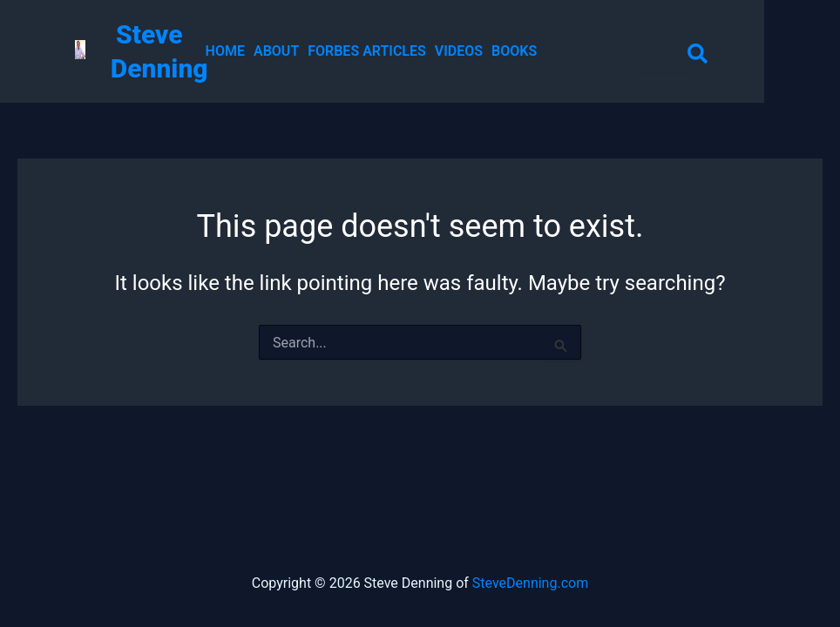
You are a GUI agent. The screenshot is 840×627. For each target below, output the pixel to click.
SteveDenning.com (530, 583)
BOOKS (514, 51)
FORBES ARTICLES (367, 51)
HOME (225, 51)
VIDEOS (459, 51)
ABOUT (276, 51)
